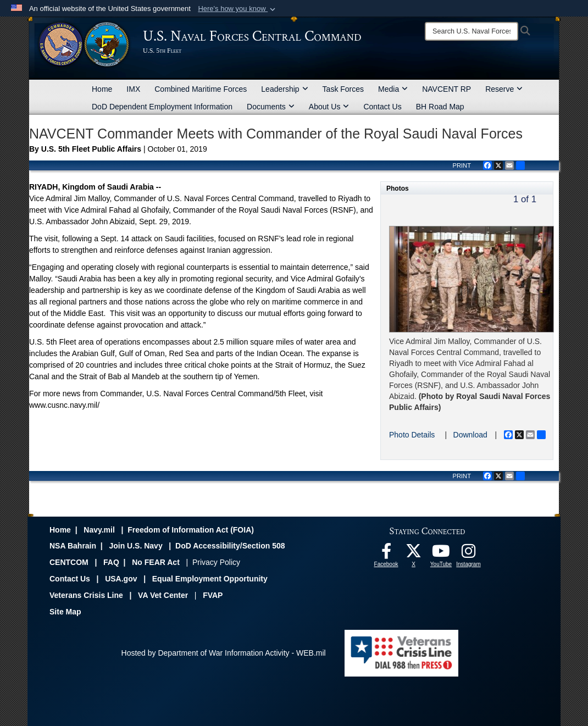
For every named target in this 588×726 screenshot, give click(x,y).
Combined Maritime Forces (201, 89)
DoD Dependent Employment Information (162, 107)
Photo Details (412, 435)
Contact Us (382, 107)
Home (102, 89)
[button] (238, 9)
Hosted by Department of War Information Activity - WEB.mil (224, 653)
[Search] (471, 31)
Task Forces (343, 89)
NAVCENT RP (446, 89)
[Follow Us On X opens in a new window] (414, 554)
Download (470, 435)
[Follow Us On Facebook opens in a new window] (386, 554)
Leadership (284, 89)
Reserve (504, 89)
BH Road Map (440, 107)
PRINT (462, 165)
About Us (329, 107)
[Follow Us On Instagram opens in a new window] (469, 554)
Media (393, 89)
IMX (133, 89)
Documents (271, 107)
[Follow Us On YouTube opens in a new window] (441, 554)
